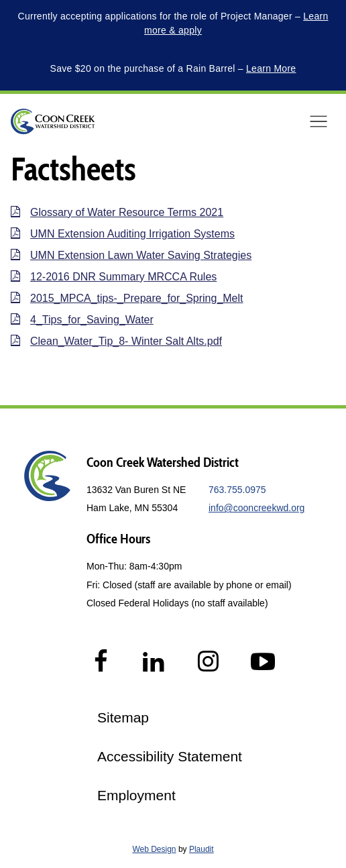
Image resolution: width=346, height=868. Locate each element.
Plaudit (201, 849)
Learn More (271, 68)
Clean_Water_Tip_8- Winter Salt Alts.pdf (126, 341)
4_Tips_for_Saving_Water (92, 320)
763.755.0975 (237, 490)
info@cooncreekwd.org (256, 508)
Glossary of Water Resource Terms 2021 (127, 212)
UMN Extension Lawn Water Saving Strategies (141, 255)
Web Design (154, 849)
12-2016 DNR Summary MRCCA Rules (123, 277)
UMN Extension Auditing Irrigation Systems (132, 234)
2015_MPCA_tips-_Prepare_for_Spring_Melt (137, 298)
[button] (319, 121)
